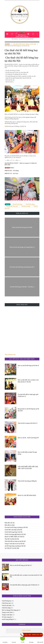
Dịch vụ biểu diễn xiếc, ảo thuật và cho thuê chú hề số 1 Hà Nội (28, 381)
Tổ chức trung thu (7, 617)
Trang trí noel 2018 (7, 612)
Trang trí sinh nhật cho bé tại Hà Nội (15, 544)
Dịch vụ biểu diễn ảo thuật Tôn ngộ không (27, 453)
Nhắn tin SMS (40, 640)
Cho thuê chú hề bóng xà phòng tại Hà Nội (16, 527)
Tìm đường (5, 640)
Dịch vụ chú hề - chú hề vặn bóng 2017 (28, 438)
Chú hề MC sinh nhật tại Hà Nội (13, 530)
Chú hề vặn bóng (17, 204)
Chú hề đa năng (30, 204)
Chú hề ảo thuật (26, 206)
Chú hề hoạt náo (6, 603)
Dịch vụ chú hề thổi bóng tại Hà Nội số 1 (28, 367)
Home (7, 44)
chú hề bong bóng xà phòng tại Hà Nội (15, 546)
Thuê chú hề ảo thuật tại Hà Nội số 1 (28, 423)
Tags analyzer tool (10, 354)
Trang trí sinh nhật (7, 615)
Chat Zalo (14, 640)
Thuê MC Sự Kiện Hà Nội (12, 539)
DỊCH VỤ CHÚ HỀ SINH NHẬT (27, 495)
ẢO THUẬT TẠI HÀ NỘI (12, 548)
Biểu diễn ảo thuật (10, 525)
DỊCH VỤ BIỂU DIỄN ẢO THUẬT (15, 537)
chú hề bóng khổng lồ (8, 619)
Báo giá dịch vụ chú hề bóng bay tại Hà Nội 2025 (28, 410)
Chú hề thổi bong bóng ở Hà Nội (24, 44)
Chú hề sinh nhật (6, 605)
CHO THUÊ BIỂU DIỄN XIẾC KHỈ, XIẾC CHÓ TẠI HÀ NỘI (28, 468)
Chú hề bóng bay (6, 601)
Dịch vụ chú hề (26, 630)
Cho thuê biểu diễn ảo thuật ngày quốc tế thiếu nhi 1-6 (28, 395)
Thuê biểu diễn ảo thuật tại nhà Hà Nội (15, 541)
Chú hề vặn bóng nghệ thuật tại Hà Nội (15, 534)
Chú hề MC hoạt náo (12, 206)
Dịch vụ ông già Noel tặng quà (10, 610)
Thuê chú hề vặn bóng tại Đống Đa (27, 481)
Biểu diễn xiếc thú (10, 523)
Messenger (31, 640)
